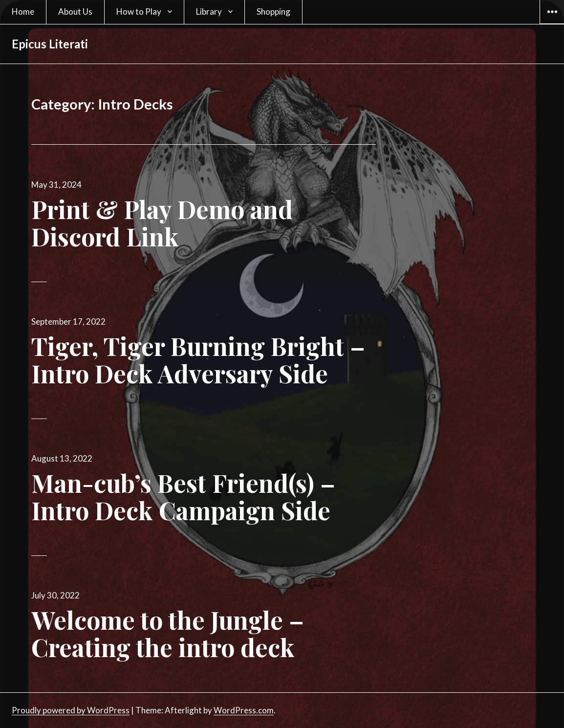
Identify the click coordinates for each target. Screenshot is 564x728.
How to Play (139, 11)
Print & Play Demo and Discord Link (162, 223)
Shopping (273, 11)
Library (209, 11)
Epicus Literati (50, 44)
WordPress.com (244, 710)
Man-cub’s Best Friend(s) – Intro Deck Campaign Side (183, 496)
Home (23, 11)
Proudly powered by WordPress (71, 710)
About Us (75, 11)
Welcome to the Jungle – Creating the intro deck (168, 633)
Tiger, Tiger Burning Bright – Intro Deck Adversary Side (198, 360)
